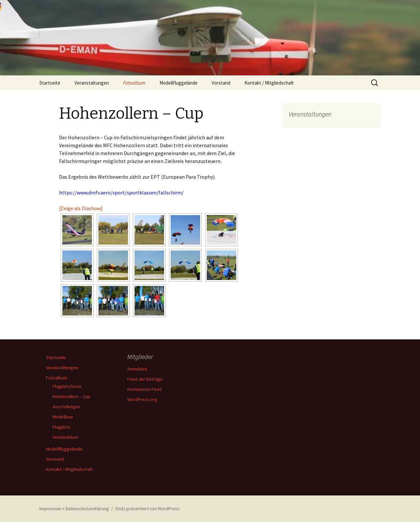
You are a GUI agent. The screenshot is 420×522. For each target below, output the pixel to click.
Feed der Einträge (145, 379)
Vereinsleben (65, 437)
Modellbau (63, 417)
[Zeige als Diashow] (81, 208)
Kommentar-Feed (145, 389)
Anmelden (137, 369)
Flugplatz (62, 427)
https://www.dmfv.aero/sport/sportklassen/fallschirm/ (121, 192)
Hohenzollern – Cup (71, 396)
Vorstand (221, 83)
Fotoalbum (134, 83)
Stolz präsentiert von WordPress (147, 509)
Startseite (50, 83)
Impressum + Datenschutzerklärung (74, 509)
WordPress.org (142, 399)
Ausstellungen (66, 407)
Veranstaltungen (92, 83)
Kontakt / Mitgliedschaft (269, 83)
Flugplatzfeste (67, 386)
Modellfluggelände (178, 83)
